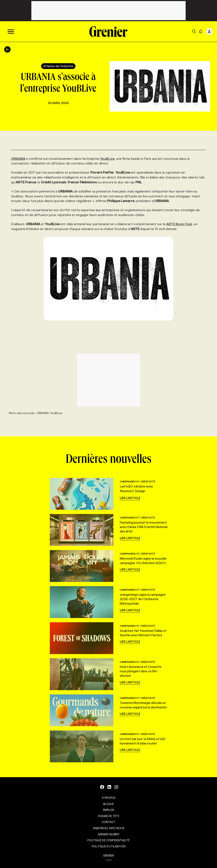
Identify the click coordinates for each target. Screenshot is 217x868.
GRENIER (108, 855)
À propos (109, 798)
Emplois (108, 810)
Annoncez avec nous (109, 828)
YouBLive (107, 159)
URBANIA (18, 159)
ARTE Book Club (179, 224)
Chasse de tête (108, 816)
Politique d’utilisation (109, 846)
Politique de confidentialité (108, 840)
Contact (108, 822)
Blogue (108, 804)
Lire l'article (130, 498)
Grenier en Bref (109, 834)
